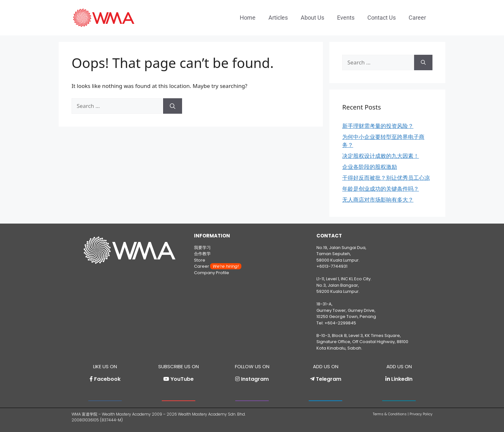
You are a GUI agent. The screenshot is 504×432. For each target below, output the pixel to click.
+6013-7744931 (332, 266)
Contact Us (382, 18)
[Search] (173, 106)
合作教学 (202, 254)
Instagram (255, 379)
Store (200, 260)
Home (248, 18)
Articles (278, 18)
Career (417, 18)
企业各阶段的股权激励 (370, 167)
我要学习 (202, 248)
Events (346, 18)
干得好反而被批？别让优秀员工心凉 (386, 178)
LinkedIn (402, 379)
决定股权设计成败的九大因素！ (381, 156)
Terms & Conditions (390, 414)
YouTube (182, 379)
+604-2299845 (340, 323)
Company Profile (212, 273)
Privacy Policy (421, 414)
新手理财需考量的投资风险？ (378, 126)
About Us (312, 18)
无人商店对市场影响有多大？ (378, 200)
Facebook (107, 379)
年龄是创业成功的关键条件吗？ (381, 189)
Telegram (329, 379)
